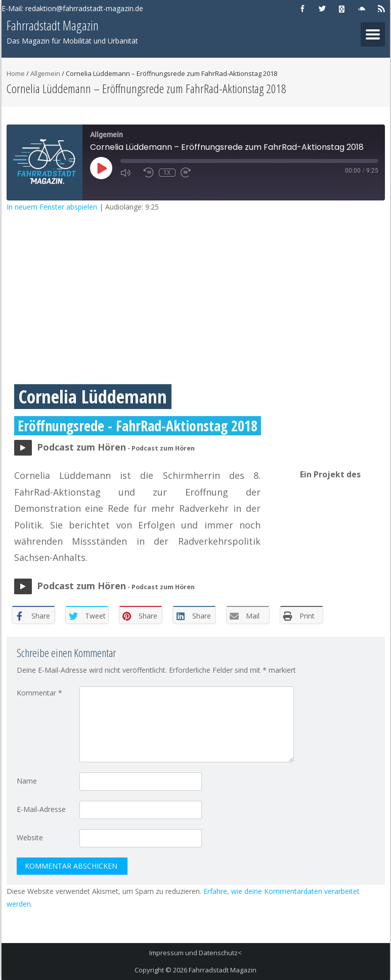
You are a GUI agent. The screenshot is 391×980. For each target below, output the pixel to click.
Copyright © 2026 (162, 970)
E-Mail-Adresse (41, 809)
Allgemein (45, 73)
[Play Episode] (101, 168)
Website (30, 838)
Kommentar (39, 693)
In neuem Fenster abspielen (52, 207)
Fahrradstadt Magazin (223, 970)
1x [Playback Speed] (167, 173)
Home (16, 73)
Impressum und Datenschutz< (195, 953)
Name (27, 781)
